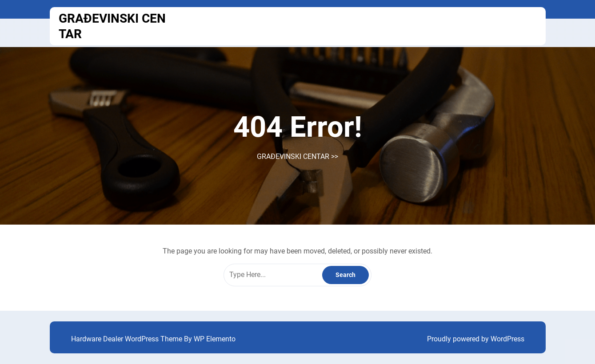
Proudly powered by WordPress (476, 339)
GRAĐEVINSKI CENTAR (293, 156)
